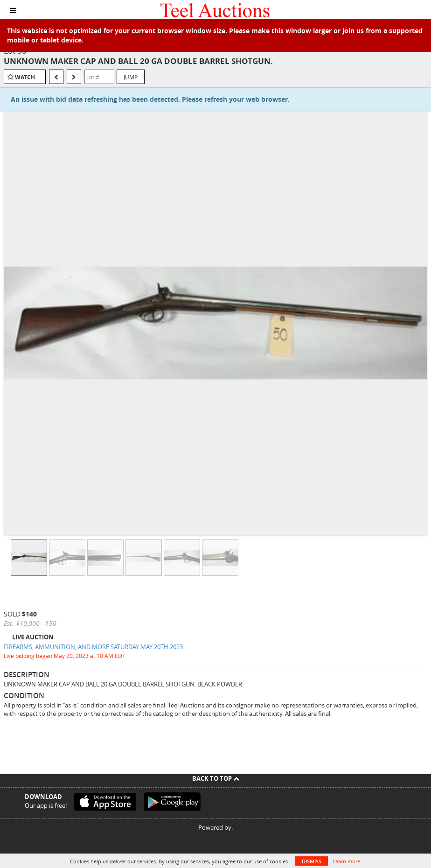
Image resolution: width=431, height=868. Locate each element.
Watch (25, 77)
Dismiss (312, 861)
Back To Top (216, 778)
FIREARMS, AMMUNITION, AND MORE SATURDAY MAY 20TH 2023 (93, 647)
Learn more (346, 861)
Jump (131, 77)
